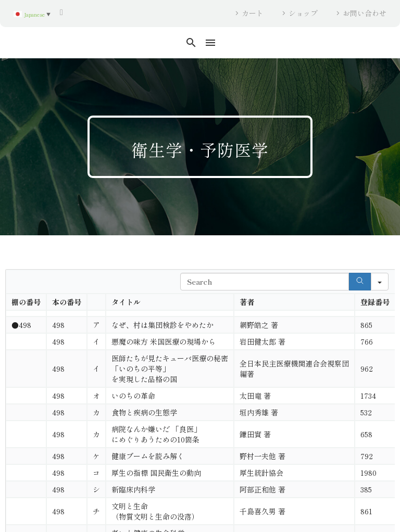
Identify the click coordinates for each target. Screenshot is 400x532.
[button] (191, 43)
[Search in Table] (265, 282)
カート (253, 13)
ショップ (303, 13)
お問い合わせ (365, 13)
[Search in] (380, 282)
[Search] (360, 282)
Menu (210, 43)
